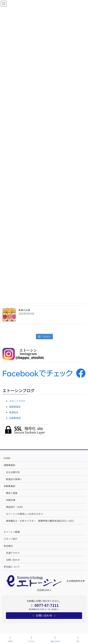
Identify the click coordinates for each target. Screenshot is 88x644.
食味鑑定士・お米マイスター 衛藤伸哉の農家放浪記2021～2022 (40, 521)
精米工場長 (12, 493)
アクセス (31, 639)
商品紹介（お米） (15, 507)
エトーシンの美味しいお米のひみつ (24, 514)
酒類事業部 (15, 407)
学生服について (12, 567)
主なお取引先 (13, 472)
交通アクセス (13, 553)
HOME (7, 458)
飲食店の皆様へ (14, 479)
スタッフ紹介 (11, 539)
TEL (78, 639)
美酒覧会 (14, 412)
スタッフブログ (17, 401)
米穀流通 (11, 500)
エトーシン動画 (12, 532)
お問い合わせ (13, 560)
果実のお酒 (24, 310)
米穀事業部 (15, 418)
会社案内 (8, 546)
